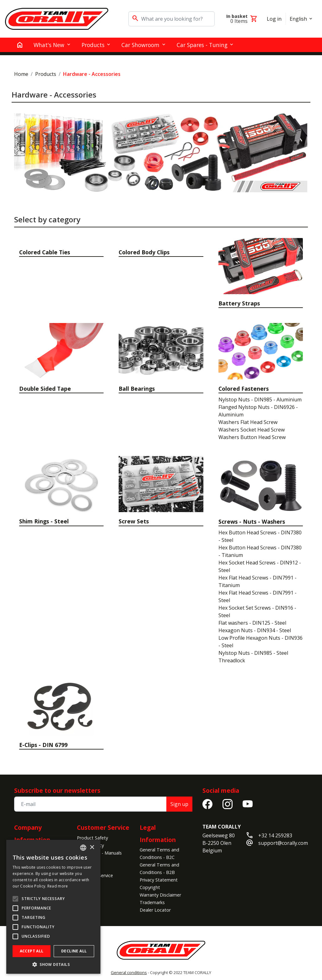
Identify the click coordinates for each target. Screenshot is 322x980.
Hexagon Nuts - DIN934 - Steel (255, 630)
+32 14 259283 (275, 835)
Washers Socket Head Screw (252, 430)
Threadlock (232, 660)
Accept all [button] (32, 951)
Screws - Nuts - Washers (252, 522)
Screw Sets (134, 521)
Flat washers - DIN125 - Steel (252, 623)
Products (46, 74)
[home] (20, 45)
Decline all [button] (74, 951)
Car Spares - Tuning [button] (202, 45)
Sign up (179, 804)
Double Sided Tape (45, 389)
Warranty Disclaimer (160, 895)
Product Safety (92, 838)
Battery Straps (239, 303)
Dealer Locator (155, 910)
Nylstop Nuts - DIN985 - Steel (253, 653)
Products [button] (93, 45)
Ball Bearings (137, 389)
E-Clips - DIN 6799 (43, 745)
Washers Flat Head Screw (248, 422)
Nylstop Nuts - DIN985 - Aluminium (260, 400)
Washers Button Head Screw (252, 437)
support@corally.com (283, 843)
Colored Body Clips (144, 252)
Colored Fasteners (244, 389)
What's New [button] (49, 45)
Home (21, 74)
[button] (53, 964)
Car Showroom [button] (140, 45)
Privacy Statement (159, 880)
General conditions (129, 972)
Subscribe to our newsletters (57, 790)
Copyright (150, 887)
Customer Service (103, 827)
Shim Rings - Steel (44, 521)
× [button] (92, 848)
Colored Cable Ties (45, 252)
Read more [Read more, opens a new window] (58, 886)
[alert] (53, 907)
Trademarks (152, 902)
